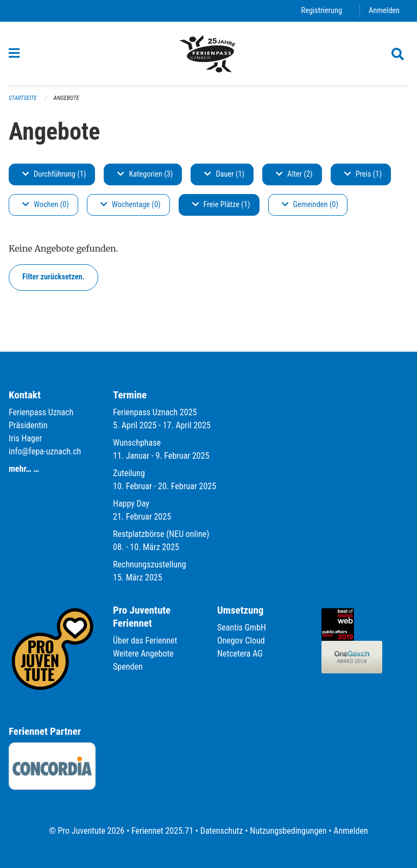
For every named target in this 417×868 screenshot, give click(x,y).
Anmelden (384, 11)
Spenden (128, 667)
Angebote (67, 98)
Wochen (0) (46, 205)
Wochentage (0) (131, 205)
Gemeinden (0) (310, 205)
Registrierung (322, 11)
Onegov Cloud (241, 641)
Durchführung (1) (54, 174)
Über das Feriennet (145, 641)
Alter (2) (294, 174)
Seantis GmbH (242, 627)
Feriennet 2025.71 (162, 831)
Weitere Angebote (143, 654)
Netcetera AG (240, 654)
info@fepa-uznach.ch (45, 451)
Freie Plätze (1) (221, 205)
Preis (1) (363, 174)
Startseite (23, 98)
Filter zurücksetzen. (53, 277)
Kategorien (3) (145, 174)
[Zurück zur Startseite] (208, 53)
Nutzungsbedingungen (288, 831)
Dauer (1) (224, 174)
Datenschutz (222, 831)
